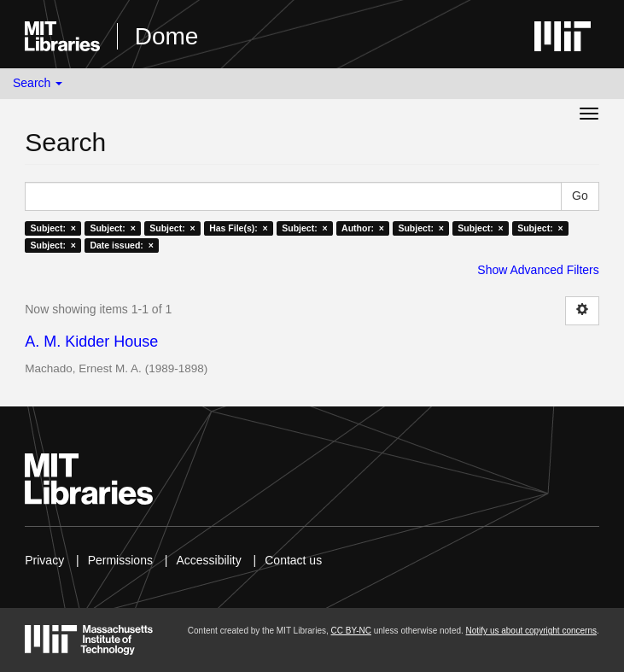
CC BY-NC (351, 631)
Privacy (44, 560)
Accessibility (208, 560)
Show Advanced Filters (538, 270)
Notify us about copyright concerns (531, 631)
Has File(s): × (239, 228)
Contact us (293, 560)
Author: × (363, 228)
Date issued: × (121, 245)
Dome (167, 36)
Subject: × (53, 228)
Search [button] (38, 83)
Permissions (120, 560)
